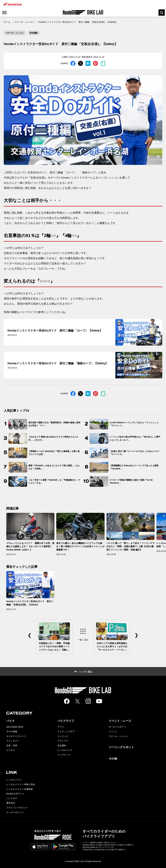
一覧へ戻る (83, 640)
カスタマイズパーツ (16, 736)
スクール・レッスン (24, 22)
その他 (113, 759)
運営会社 (11, 803)
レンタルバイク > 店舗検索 (20, 789)
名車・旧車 (12, 745)
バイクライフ (66, 721)
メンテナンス (64, 755)
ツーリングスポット (121, 747)
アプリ (61, 727)
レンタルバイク (65, 750)
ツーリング (63, 736)
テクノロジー (13, 741)
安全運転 (34, 33)
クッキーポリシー (15, 812)
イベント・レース (120, 721)
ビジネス (11, 750)
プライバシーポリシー (17, 808)
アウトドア (63, 741)
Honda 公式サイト (15, 794)
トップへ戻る (83, 672)
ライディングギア (66, 732)
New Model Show (15, 727)
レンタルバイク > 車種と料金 (21, 784)
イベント (113, 732)
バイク (10, 721)
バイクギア (12, 798)
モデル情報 (12, 732)
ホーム (7, 22)
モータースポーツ (117, 727)
